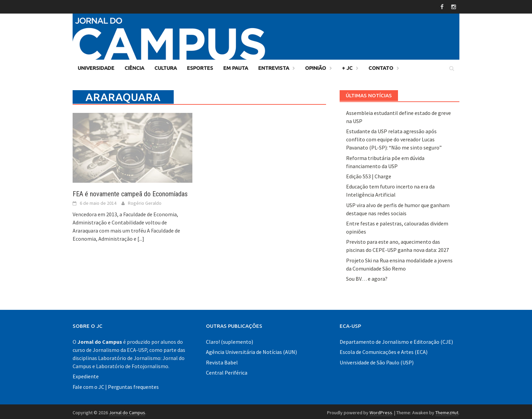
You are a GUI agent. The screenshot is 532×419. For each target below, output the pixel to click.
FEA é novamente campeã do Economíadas (130, 192)
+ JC (347, 66)
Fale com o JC (88, 385)
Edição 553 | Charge (369, 175)
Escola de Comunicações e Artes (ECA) (384, 350)
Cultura (166, 66)
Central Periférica (227, 371)
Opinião (316, 66)
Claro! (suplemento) (230, 340)
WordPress (381, 411)
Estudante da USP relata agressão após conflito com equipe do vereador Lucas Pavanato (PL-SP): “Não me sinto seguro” (394, 138)
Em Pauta (236, 66)
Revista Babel (222, 360)
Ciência (134, 66)
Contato (381, 66)
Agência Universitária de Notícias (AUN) (251, 350)
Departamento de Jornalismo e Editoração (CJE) (396, 340)
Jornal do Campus (127, 411)
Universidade (96, 66)
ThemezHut (447, 411)
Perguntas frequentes (133, 385)
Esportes (200, 66)
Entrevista (274, 66)
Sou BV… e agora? (367, 277)
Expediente (86, 375)
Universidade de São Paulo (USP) (377, 360)
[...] (141, 237)
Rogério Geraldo (145, 201)
